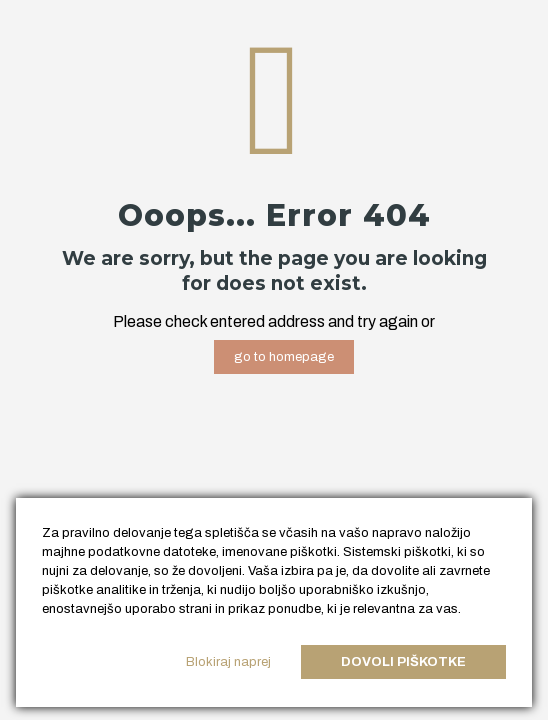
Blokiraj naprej (228, 662)
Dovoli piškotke (403, 662)
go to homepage (284, 357)
